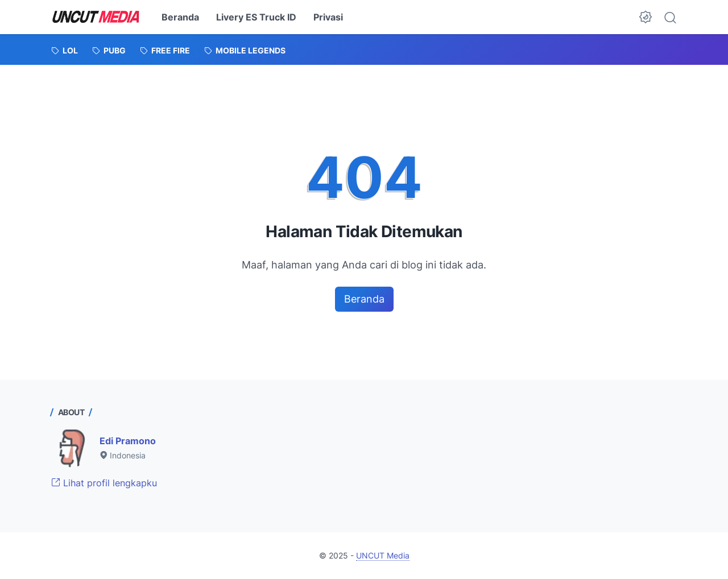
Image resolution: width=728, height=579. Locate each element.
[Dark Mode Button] (646, 17)
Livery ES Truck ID (256, 17)
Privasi (328, 17)
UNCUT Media (383, 555)
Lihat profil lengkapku (104, 483)
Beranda (180, 17)
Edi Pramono (128, 441)
